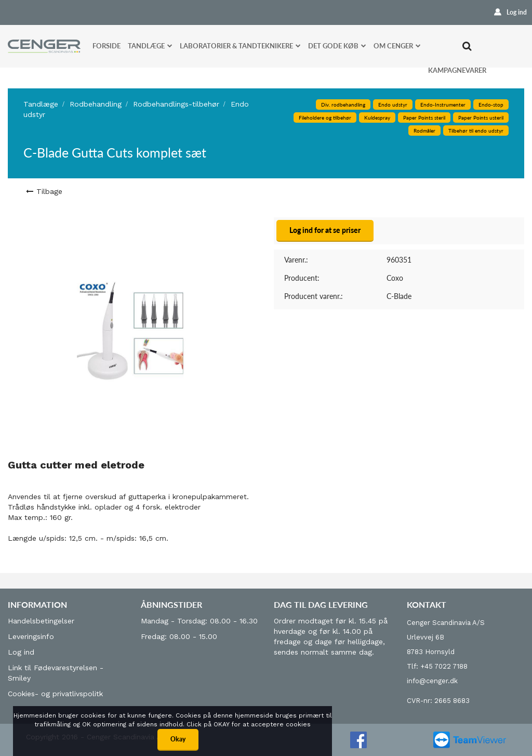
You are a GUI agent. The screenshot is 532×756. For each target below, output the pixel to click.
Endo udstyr (393, 105)
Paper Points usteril (481, 118)
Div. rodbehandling (343, 105)
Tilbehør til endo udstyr (476, 131)
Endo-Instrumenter (443, 105)
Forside (107, 46)
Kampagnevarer (457, 70)
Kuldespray (377, 118)
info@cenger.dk (432, 681)
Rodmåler (424, 131)
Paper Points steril (424, 118)
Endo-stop (491, 105)
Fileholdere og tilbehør (325, 118)
